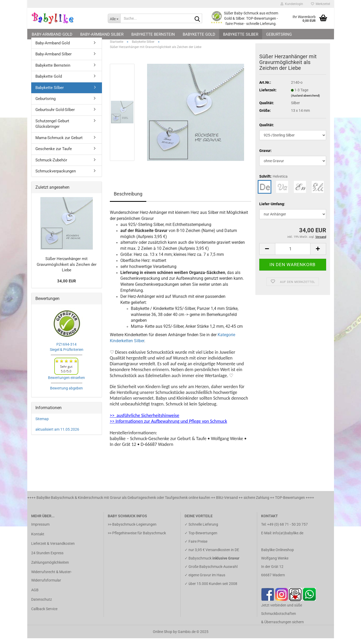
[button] (267, 255)
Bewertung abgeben (66, 394)
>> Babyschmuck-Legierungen (132, 530)
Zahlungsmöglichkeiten (50, 568)
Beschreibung (128, 200)
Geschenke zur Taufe (54, 155)
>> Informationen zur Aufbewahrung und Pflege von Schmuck (169, 427)
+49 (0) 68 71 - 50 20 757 (287, 530)
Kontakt (38, 540)
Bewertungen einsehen (66, 383)
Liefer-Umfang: (272, 210)
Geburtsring (279, 34)
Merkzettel (320, 4)
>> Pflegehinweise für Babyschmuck (137, 539)
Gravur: (265, 156)
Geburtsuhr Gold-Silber (55, 116)
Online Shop (163, 637)
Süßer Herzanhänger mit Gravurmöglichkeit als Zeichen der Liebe (67, 270)
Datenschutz (42, 605)
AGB (35, 596)
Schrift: (273, 182)
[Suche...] (114, 18)
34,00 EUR (67, 287)
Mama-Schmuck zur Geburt (59, 144)
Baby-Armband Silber (102, 34)
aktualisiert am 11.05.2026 (57, 435)
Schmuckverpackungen (56, 177)
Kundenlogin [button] (292, 4)
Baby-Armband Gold (52, 34)
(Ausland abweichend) (305, 101)
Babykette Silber (241, 34)
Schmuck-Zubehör (51, 166)
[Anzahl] (293, 255)
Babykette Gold (199, 34)
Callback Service (44, 615)
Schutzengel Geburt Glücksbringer (52, 130)
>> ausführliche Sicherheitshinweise (145, 421)
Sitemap (42, 425)
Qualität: (267, 131)
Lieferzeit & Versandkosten (53, 549)
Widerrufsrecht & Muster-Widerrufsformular (52, 582)
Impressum (40, 530)
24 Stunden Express (47, 559)
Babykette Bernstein (153, 34)
